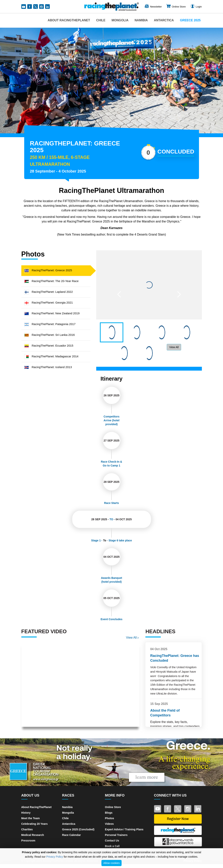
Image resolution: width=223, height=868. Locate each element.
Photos (109, 818)
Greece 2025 (190, 20)
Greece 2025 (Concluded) (78, 829)
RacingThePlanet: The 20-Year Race (51, 281)
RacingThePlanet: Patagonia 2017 (50, 324)
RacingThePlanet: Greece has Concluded (175, 658)
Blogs (109, 813)
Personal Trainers (116, 835)
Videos (109, 824)
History (26, 813)
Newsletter (153, 7)
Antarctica (164, 20)
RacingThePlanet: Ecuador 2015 (49, 346)
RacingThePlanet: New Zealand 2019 (52, 313)
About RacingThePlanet (69, 20)
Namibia (141, 20)
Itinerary (111, 379)
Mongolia (120, 20)
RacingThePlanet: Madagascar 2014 (51, 356)
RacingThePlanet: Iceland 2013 (48, 367)
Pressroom (28, 841)
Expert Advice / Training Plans (124, 829)
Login (196, 7)
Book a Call (112, 846)
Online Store (176, 7)
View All (174, 347)
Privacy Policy (55, 857)
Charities (27, 829)
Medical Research (33, 835)
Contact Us (112, 841)
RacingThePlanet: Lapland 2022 (49, 292)
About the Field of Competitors (165, 713)
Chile (101, 20)
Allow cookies (111, 863)
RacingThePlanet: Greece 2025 (48, 270)
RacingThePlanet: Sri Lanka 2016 (49, 335)
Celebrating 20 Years (34, 824)
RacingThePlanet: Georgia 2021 (48, 302)
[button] (46, 66)
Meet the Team (31, 818)
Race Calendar (71, 835)
